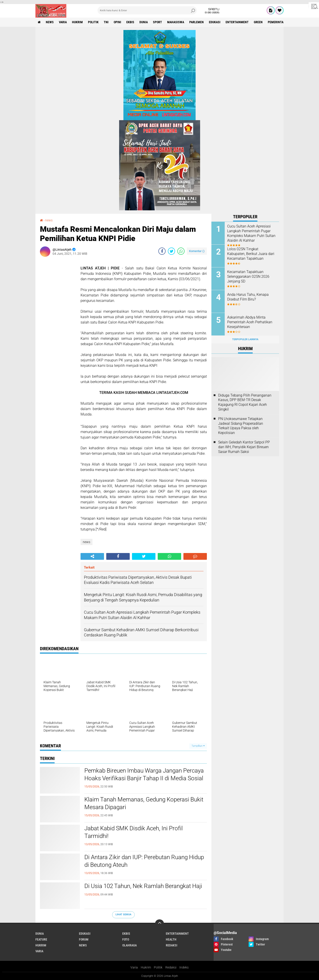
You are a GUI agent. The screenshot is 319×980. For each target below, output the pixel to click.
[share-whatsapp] (181, 251)
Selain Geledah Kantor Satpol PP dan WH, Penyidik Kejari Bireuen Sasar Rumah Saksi (244, 447)
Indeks (184, 967)
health (171, 939)
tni (106, 22)
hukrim (77, 22)
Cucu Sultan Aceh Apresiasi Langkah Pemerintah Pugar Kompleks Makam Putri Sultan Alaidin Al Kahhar (251, 233)
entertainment (237, 22)
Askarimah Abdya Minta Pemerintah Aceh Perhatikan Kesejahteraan (250, 322)
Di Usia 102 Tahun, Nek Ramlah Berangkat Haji (143, 886)
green (258, 22)
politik (93, 22)
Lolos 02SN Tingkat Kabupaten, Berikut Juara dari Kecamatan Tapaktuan (251, 254)
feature (41, 939)
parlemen (196, 22)
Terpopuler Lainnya (245, 339)
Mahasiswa (176, 22)
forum (84, 939)
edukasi (215, 22)
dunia (144, 22)
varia (63, 22)
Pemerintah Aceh (281, 22)
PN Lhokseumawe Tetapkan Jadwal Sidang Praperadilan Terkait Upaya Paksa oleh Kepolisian (241, 426)
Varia (134, 967)
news (50, 22)
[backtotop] (159, 924)
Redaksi (171, 967)
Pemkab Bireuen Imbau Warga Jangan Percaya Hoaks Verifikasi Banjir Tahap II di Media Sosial (144, 774)
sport (157, 22)
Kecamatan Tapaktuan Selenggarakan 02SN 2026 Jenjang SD (248, 277)
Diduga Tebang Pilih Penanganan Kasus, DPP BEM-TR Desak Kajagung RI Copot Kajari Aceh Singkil (245, 402)
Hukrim (146, 967)
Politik (158, 967)
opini (117, 22)
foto (126, 939)
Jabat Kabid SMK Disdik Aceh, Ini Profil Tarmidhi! (134, 832)
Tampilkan (198, 746)
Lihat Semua (123, 915)
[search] (147, 10)
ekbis (130, 22)
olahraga (129, 945)
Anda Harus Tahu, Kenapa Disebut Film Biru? (248, 297)
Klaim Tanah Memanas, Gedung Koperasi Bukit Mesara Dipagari (144, 803)
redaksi (172, 945)
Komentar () (197, 251)
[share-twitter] (171, 251)
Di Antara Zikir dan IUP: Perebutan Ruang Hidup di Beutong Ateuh (144, 861)
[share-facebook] (162, 251)
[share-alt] (92, 556)
